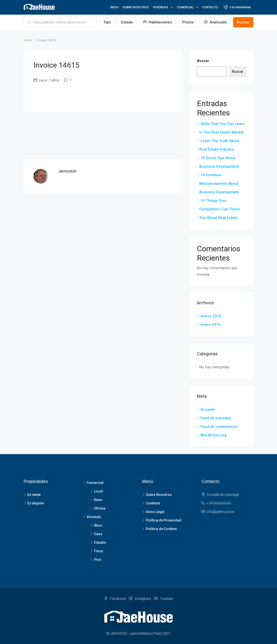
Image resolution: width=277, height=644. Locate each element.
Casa (98, 534)
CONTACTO (210, 7)
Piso (98, 560)
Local (98, 491)
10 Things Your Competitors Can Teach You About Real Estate (220, 209)
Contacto (153, 503)
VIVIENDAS (160, 7)
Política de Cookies (161, 529)
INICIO (115, 7)
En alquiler (36, 503)
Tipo (107, 22)
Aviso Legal (155, 512)
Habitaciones (158, 22)
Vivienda (94, 517)
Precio (188, 22)
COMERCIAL (185, 7)
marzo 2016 (211, 316)
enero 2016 (211, 325)
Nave (98, 500)
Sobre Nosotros (159, 495)
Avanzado (215, 22)
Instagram (140, 599)
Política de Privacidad (164, 520)
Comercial (95, 483)
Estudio (100, 542)
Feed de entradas (216, 418)
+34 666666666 (237, 7)
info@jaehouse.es (221, 512)
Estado (127, 22)
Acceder (208, 409)
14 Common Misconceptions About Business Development (219, 184)
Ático (98, 525)
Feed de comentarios (219, 427)
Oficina (100, 508)
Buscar (243, 22)
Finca (98, 551)
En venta (34, 495)
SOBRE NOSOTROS (136, 7)
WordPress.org (213, 435)
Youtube (164, 599)
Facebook (115, 599)
